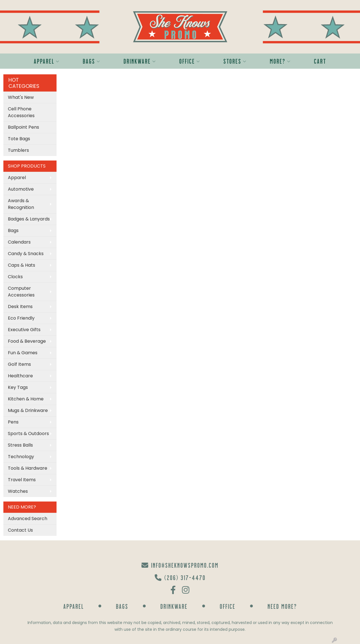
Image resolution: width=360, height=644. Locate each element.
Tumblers (18, 150)
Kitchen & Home (26, 399)
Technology (21, 457)
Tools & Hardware (28, 468)
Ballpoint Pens (23, 127)
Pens (13, 422)
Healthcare (20, 376)
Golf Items (19, 364)
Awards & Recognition (21, 204)
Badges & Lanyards (29, 219)
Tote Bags (19, 139)
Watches (18, 491)
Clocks (15, 277)
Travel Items (22, 480)
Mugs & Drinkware (28, 410)
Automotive (21, 189)
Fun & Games (23, 353)
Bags (92, 61)
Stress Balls (20, 445)
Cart (320, 61)
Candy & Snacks (26, 254)
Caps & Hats (22, 265)
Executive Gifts (24, 330)
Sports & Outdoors (28, 434)
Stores (235, 61)
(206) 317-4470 (180, 577)
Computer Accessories (21, 292)
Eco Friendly (21, 318)
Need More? (282, 606)
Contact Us (20, 530)
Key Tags (18, 387)
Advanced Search (28, 519)
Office (190, 61)
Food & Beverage (27, 341)
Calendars (19, 242)
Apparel (47, 61)
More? (280, 61)
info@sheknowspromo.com (180, 565)
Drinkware (140, 61)
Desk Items (20, 307)
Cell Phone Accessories (21, 112)
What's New (21, 97)
